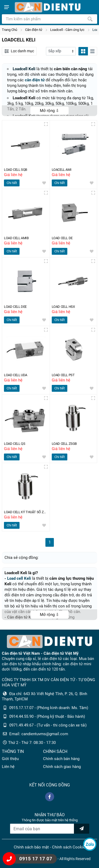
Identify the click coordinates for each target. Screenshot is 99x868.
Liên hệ (8, 767)
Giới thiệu (10, 759)
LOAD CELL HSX (64, 307)
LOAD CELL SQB (17, 170)
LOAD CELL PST (64, 375)
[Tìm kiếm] (90, 19)
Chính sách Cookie (69, 847)
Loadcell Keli (24, 69)
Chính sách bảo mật (31, 847)
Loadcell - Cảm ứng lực (67, 30)
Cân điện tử (34, 30)
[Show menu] (7, 7)
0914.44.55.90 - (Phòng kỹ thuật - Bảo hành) (47, 716)
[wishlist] (44, 183)
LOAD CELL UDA (17, 375)
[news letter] (82, 829)
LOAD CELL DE (63, 238)
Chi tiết (12, 183)
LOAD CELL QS (15, 444)
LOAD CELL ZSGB (65, 444)
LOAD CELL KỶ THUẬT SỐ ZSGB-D (26, 512)
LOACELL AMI (63, 170)
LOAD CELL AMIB (17, 238)
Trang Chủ (10, 30)
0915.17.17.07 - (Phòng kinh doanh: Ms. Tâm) (49, 708)
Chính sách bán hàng (61, 759)
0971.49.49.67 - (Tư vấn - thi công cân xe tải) (48, 725)
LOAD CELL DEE (16, 307)
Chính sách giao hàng (62, 767)
